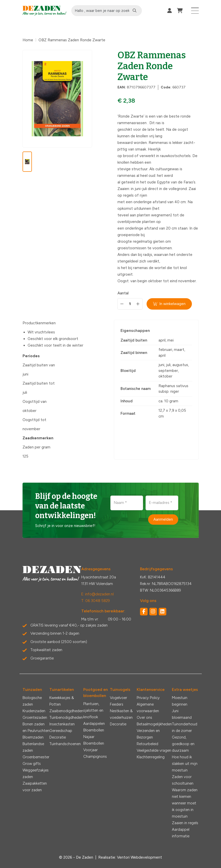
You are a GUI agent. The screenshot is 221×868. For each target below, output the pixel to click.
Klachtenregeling (151, 757)
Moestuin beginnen (180, 701)
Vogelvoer (118, 698)
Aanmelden (163, 519)
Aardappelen (94, 724)
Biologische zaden (32, 701)
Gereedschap (61, 731)
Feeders (117, 704)
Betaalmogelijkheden (154, 724)
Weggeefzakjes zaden (36, 773)
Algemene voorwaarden (148, 708)
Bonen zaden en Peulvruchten (36, 727)
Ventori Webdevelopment (139, 857)
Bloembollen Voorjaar (94, 747)
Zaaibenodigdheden (66, 711)
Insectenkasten (62, 724)
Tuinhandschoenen (65, 744)
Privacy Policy (148, 698)
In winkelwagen (169, 304)
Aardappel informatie (181, 833)
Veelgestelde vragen (154, 750)
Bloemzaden (33, 737)
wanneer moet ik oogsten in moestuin (184, 810)
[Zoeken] (135, 11)
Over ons (144, 718)
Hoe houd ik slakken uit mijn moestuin (185, 764)
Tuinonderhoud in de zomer (185, 727)
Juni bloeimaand (182, 714)
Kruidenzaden (34, 711)
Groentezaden (35, 718)
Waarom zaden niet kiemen (185, 793)
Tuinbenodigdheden (66, 718)
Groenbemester (36, 757)
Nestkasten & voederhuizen (121, 714)
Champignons (95, 757)
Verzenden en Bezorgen (148, 734)
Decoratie (58, 737)
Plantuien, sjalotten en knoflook (93, 710)
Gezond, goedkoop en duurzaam (183, 744)
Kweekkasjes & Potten (62, 701)
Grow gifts (32, 764)
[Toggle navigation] (195, 11)
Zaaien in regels (185, 823)
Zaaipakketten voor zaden (35, 787)
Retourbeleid (147, 744)
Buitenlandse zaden (33, 747)
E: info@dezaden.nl (97, 594)
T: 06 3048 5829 (96, 601)
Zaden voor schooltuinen (183, 780)
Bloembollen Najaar (94, 733)
